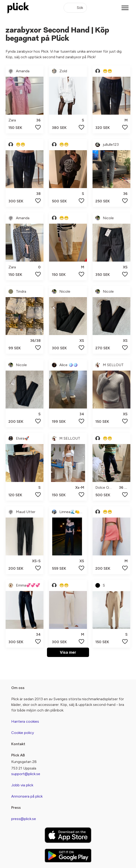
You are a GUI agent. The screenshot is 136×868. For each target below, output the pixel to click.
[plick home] (18, 8)
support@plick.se (26, 774)
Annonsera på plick (27, 796)
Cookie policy (23, 733)
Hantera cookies (25, 721)
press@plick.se (24, 819)
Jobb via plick (22, 785)
